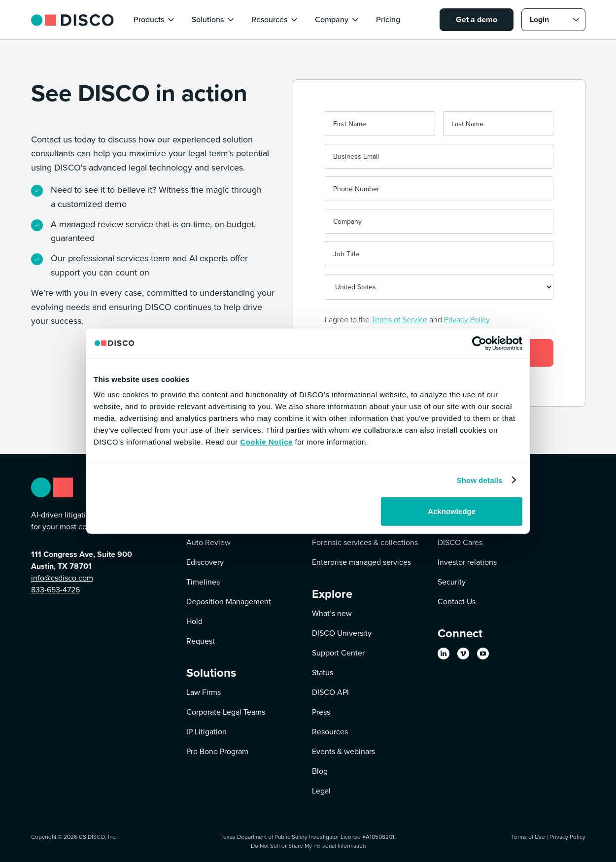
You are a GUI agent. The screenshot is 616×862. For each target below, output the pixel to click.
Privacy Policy (467, 319)
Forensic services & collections (365, 542)
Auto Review (208, 542)
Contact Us (457, 602)
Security (452, 582)
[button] (155, 20)
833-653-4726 (55, 590)
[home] (72, 19)
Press (321, 712)
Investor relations (467, 562)
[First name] (380, 124)
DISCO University (342, 633)
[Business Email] (439, 156)
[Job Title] (439, 254)
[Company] (439, 221)
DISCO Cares (460, 542)
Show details (480, 480)
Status (323, 672)
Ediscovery (205, 562)
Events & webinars (343, 751)
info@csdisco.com (62, 578)
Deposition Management (229, 602)
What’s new (332, 613)
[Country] (439, 287)
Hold (194, 621)
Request (201, 641)
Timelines (203, 582)
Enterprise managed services (361, 562)
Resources (330, 732)
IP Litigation (206, 732)
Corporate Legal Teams (226, 712)
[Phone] (439, 189)
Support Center (338, 653)
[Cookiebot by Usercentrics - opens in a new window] (479, 343)
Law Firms (204, 692)
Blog (320, 771)
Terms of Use (528, 837)
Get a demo (477, 19)
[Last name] (498, 124)
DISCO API (330, 692)
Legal (321, 791)
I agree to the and (407, 319)
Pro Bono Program (217, 751)
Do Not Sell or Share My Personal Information (308, 845)
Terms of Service (399, 319)
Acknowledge (452, 511)
